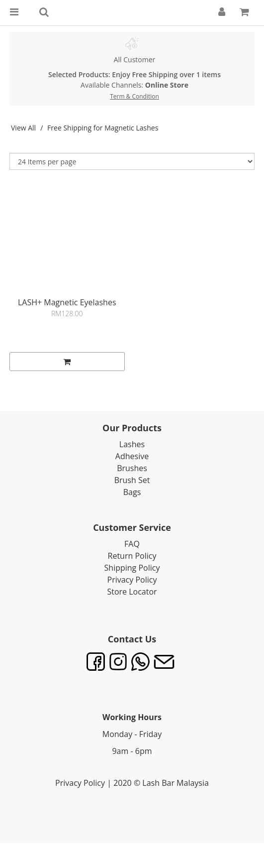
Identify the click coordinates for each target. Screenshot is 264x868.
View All (23, 128)
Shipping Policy (132, 568)
